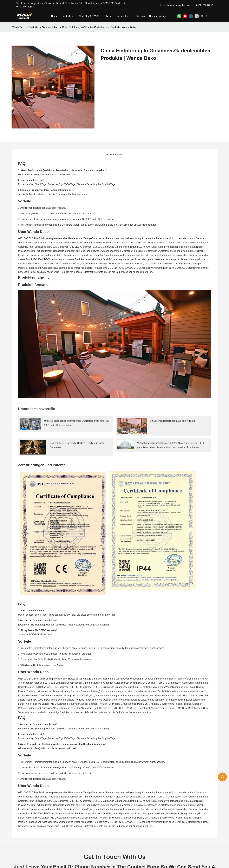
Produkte (33, 27)
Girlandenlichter (50, 27)
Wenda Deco (18, 27)
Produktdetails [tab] (114, 155)
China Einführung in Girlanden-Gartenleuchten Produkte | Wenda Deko (99, 27)
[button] (165, 16)
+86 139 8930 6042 (202, 5)
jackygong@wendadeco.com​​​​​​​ (175, 5)
